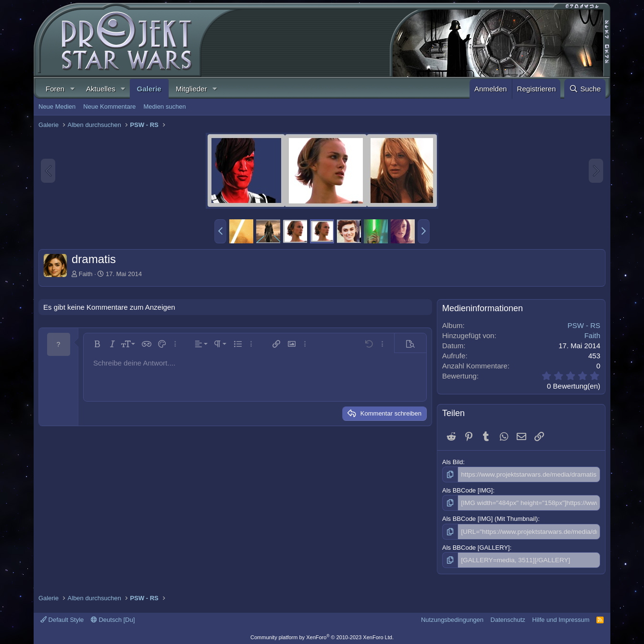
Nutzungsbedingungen (452, 618)
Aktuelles (101, 89)
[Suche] (585, 89)
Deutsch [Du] (113, 618)
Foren (55, 89)
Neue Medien (57, 107)
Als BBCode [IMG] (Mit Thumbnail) (490, 518)
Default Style (62, 618)
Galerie (149, 89)
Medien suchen (164, 107)
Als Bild (452, 462)
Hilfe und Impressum (561, 618)
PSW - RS (584, 325)
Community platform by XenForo (322, 635)
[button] (72, 89)
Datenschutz (508, 618)
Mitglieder (192, 89)
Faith (86, 274)
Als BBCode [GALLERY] (476, 546)
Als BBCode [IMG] (467, 490)
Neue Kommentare (109, 107)
